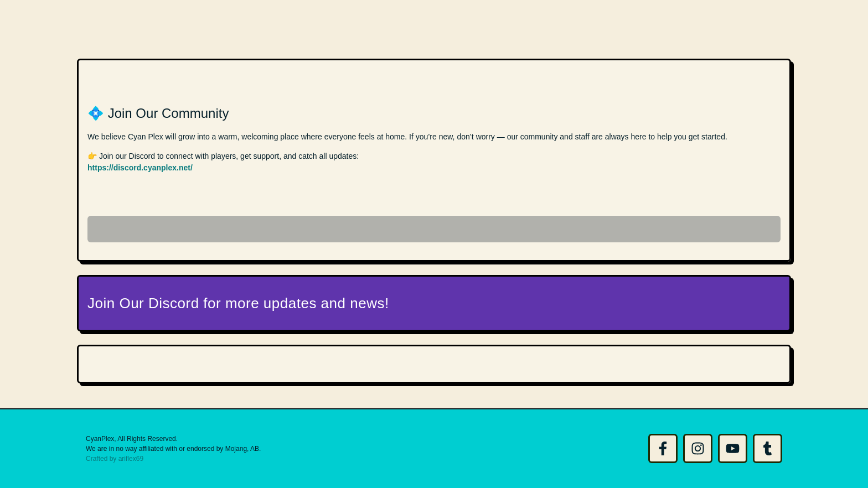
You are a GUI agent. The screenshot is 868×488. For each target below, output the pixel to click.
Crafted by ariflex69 (115, 459)
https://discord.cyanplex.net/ (140, 168)
